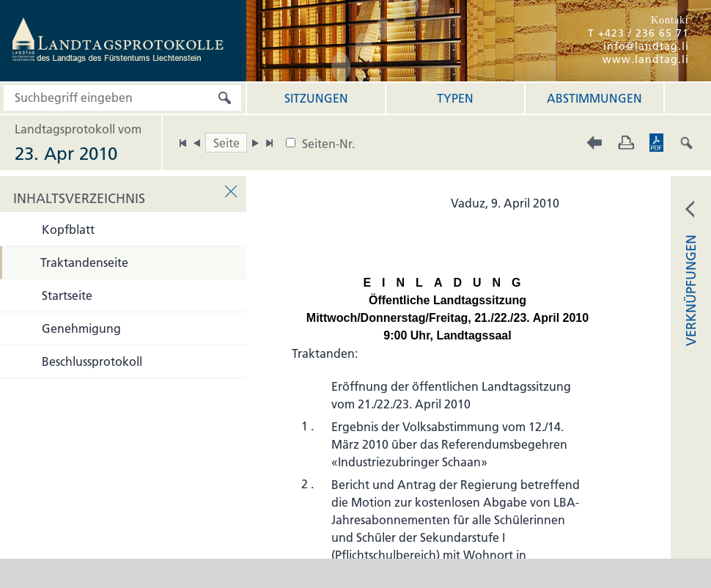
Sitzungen (316, 98)
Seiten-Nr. (328, 144)
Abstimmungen (594, 98)
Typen (455, 98)
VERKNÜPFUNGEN (691, 290)
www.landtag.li (646, 59)
